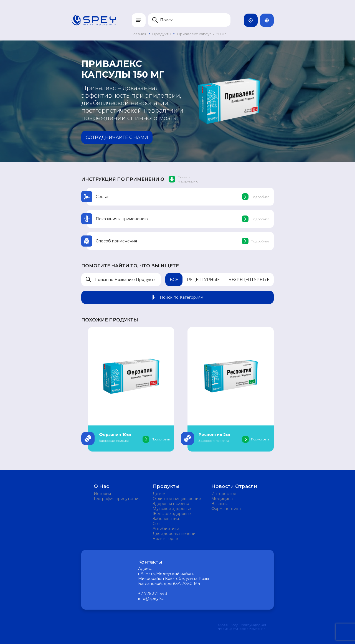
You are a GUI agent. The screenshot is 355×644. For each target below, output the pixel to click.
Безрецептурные (249, 280)
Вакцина (220, 504)
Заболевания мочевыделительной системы (173, 519)
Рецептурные (203, 280)
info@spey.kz (151, 599)
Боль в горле (165, 539)
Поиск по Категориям (177, 297)
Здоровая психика (171, 504)
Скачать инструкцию (183, 179)
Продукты (162, 34)
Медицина (222, 499)
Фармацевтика (226, 509)
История (102, 494)
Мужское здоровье (172, 509)
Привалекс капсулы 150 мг (201, 34)
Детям (159, 494)
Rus (269, 20)
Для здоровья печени (174, 534)
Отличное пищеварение (177, 499)
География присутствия (117, 499)
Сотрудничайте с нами (117, 137)
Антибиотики (166, 529)
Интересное (224, 494)
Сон (156, 524)
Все (174, 280)
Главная (139, 34)
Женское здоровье (172, 514)
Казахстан (253, 20)
